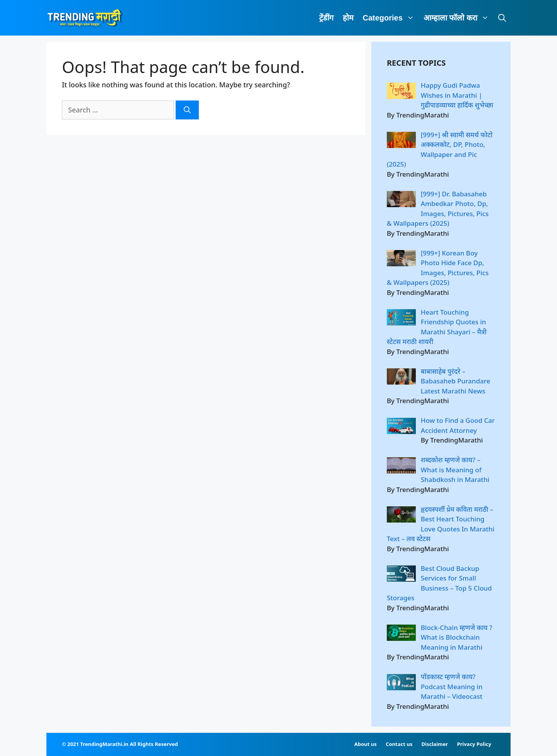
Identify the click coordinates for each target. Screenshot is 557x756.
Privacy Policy (474, 744)
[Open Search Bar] (502, 18)
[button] (411, 18)
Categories (391, 18)
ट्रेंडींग (326, 18)
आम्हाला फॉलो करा (459, 18)
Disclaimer (435, 744)
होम (348, 18)
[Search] (187, 110)
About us (366, 744)
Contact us (399, 744)
